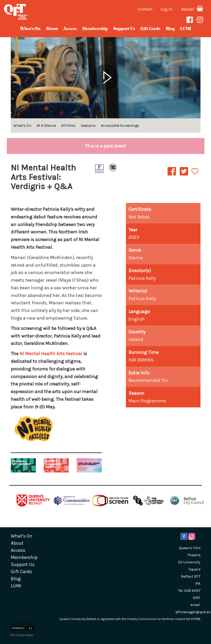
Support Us (124, 29)
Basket (192, 9)
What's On (30, 29)
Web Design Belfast (22, 635)
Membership (95, 29)
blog (170, 29)
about (52, 29)
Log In (166, 9)
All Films (68, 126)
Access (70, 29)
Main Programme (147, 401)
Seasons (88, 126)
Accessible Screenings (120, 126)
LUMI (186, 29)
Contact (145, 9)
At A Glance (46, 126)
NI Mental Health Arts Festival (51, 354)
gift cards (150, 29)
